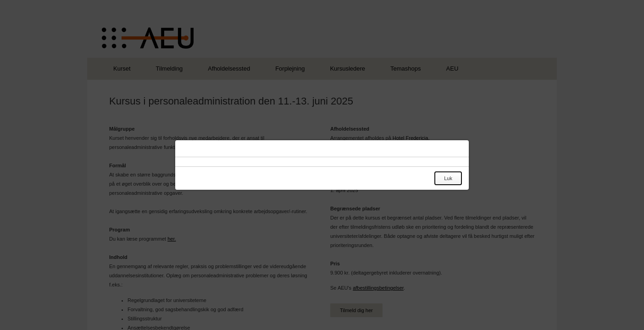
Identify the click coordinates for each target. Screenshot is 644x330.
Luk (448, 178)
